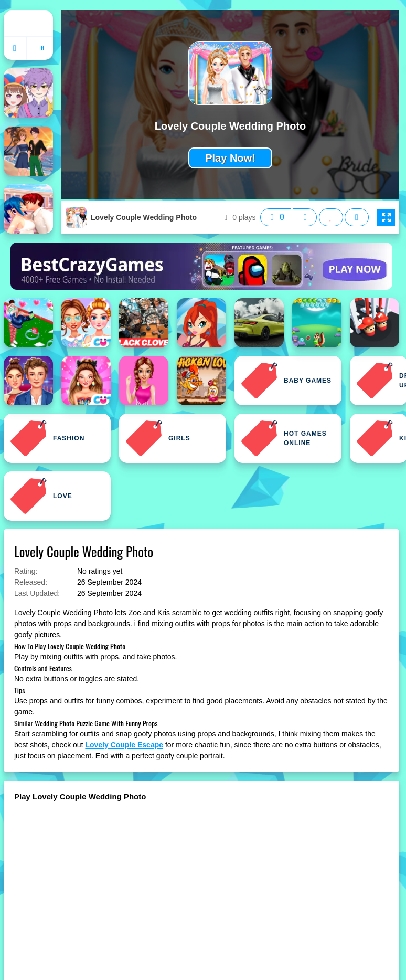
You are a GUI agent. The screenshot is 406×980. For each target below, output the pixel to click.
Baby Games (286, 381)
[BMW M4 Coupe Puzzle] (259, 323)
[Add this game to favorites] (331, 217)
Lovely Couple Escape (124, 745)
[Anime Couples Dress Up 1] (28, 151)
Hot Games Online (284, 438)
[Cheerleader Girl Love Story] (144, 381)
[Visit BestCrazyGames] (201, 266)
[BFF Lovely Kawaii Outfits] (86, 323)
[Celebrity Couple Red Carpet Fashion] (28, 381)
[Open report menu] (357, 217)
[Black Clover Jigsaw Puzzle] (144, 323)
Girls (158, 438)
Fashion (47, 438)
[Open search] (42, 48)
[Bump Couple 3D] (375, 323)
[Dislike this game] (305, 217)
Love (41, 496)
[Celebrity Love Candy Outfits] (86, 381)
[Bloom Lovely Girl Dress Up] (201, 323)
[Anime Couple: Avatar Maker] (28, 93)
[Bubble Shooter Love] (317, 323)
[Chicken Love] (201, 381)
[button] (386, 218)
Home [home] (28, 23)
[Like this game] (276, 217)
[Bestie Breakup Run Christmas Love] (28, 323)
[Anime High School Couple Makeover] (28, 209)
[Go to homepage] (15, 48)
